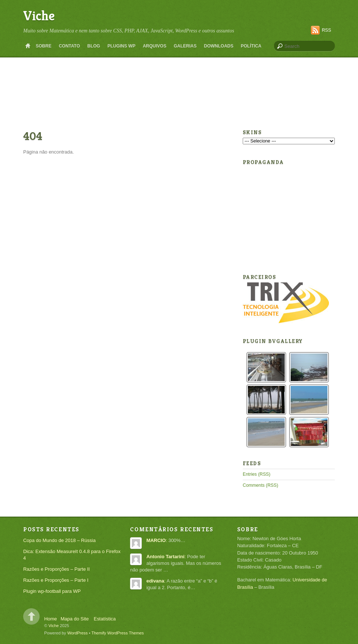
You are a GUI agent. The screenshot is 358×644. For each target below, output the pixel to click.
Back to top (31, 617)
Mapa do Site (75, 619)
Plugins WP (122, 46)
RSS (327, 30)
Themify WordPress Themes (117, 633)
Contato (69, 46)
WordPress (78, 633)
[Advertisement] (179, 68)
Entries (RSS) (257, 474)
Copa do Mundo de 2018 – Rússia (59, 540)
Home (28, 46)
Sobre (44, 46)
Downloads (219, 46)
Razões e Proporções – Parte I (56, 580)
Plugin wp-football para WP (52, 591)
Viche (39, 16)
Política (251, 46)
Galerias (185, 46)
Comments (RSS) (260, 485)
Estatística (105, 619)
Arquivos (155, 46)
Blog (94, 46)
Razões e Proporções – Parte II (57, 569)
